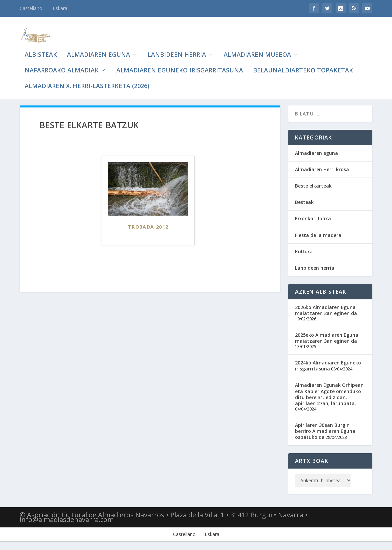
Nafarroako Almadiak (62, 62)
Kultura (304, 250)
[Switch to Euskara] (211, 533)
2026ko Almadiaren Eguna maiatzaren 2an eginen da (326, 309)
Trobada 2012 (148, 225)
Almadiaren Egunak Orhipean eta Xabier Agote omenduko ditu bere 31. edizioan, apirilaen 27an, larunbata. (329, 393)
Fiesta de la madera (318, 233)
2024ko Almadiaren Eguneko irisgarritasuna (328, 364)
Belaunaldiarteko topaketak (303, 62)
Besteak (304, 201)
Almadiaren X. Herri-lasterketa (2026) (87, 78)
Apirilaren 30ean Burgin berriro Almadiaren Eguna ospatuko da (325, 429)
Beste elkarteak (313, 184)
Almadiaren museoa (257, 47)
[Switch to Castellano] (31, 8)
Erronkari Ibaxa (313, 217)
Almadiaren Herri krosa (322, 168)
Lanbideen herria (177, 47)
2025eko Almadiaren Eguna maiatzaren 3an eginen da (327, 336)
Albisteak (41, 47)
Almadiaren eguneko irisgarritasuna (180, 62)
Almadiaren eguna (98, 47)
